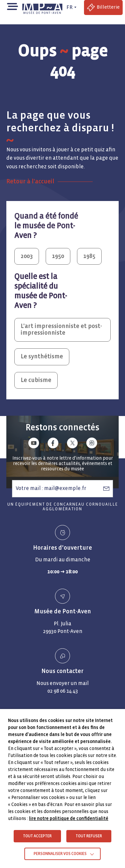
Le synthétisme (42, 356)
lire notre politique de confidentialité (69, 818)
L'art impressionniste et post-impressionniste (61, 330)
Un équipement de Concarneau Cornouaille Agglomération (63, 507)
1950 (58, 256)
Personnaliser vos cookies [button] (60, 854)
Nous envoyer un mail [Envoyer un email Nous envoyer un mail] (62, 683)
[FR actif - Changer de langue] (71, 7)
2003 (27, 256)
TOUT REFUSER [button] (89, 836)
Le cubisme (36, 380)
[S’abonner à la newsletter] (106, 488)
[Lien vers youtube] (34, 444)
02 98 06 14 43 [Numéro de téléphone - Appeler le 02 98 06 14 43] (63, 691)
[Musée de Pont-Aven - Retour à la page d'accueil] (43, 7)
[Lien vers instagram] (92, 444)
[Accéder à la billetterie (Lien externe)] (103, 7)
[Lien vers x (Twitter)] (72, 444)
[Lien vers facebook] (53, 444)
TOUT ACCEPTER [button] (37, 836)
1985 (89, 256)
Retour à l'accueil (30, 181)
